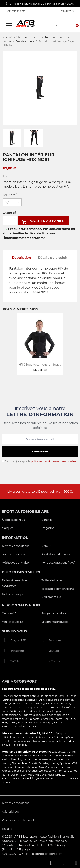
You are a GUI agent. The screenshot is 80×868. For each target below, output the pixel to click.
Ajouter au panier (43, 222)
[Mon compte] (67, 24)
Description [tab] (21, 258)
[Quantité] (8, 221)
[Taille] (12, 202)
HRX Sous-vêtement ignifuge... (40, 365)
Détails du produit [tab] (53, 258)
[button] (9, 24)
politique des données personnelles (54, 461)
